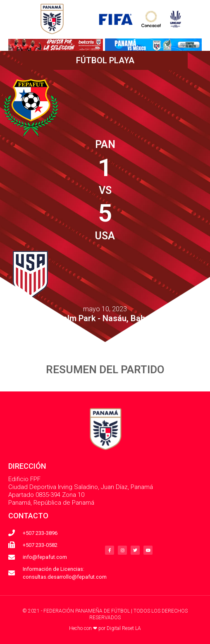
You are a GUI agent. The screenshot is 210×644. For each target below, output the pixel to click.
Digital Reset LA (124, 628)
